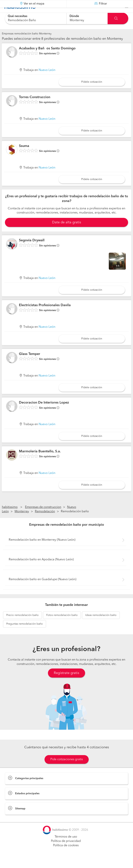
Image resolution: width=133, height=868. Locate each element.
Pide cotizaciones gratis (67, 769)
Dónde (74, 16)
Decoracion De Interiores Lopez (44, 412)
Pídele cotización (92, 91)
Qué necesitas (18, 16)
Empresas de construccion (43, 517)
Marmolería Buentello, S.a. (40, 461)
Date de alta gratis (67, 232)
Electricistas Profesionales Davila (45, 315)
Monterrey (22, 521)
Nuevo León (47, 80)
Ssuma (24, 155)
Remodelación (45, 521)
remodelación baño (22, 625)
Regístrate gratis (66, 682)
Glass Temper (30, 363)
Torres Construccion (35, 107)
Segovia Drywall (32, 250)
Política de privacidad (66, 851)
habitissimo (10, 517)
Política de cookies (66, 855)
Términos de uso (66, 846)
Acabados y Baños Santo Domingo (47, 58)
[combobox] (36, 18)
